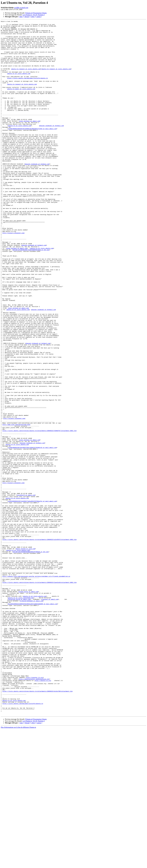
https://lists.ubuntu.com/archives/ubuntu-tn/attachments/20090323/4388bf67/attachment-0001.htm (39, 513)
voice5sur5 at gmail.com (26, 590)
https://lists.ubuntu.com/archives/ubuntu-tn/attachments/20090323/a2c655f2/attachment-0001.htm (39, 643)
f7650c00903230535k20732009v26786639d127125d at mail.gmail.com (32, 150)
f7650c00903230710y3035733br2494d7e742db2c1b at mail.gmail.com (32, 533)
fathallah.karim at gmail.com (19, 715)
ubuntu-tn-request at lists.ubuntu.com (26, 79)
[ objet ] (33, 17)
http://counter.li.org (35, 809)
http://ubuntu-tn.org (43, 813)
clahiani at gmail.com (50, 715)
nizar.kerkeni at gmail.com (29, 141)
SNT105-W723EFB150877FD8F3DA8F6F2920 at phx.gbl (31, 296)
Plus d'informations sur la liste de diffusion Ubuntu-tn (18, 866)
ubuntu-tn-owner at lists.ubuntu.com (21, 103)
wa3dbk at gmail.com (21, 8)
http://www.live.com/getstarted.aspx (16, 505)
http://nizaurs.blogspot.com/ (14, 276)
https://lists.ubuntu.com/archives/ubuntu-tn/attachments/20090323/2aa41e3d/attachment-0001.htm (39, 695)
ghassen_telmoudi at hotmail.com (51, 147)
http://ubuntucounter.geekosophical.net (34, 811)
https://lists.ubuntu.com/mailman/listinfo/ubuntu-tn (27, 90)
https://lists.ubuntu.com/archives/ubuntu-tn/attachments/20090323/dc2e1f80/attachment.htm (37, 825)
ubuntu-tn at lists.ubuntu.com (19, 84)
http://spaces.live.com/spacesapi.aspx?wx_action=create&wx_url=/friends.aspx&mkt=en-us (36, 688)
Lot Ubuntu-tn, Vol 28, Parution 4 (33, 15)
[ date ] (21, 17)
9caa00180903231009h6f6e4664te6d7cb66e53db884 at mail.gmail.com (33, 721)
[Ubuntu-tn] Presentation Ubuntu (36, 13)
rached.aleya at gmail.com (28, 706)
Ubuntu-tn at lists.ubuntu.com (14, 837)
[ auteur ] (39, 17)
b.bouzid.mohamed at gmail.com (31, 717)
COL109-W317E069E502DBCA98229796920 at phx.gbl (31, 658)
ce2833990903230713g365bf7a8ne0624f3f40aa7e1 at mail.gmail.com (32, 597)
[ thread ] (27, 17)
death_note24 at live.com (25, 654)
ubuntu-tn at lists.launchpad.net (21, 713)
